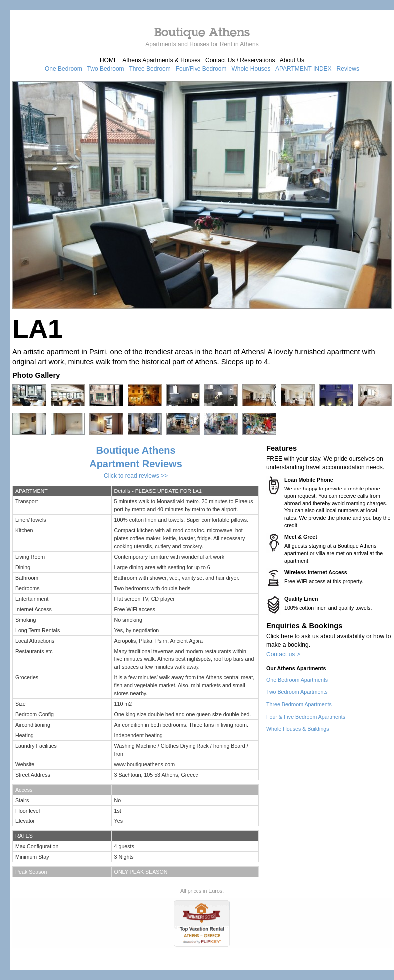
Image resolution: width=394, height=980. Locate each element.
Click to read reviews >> (136, 476)
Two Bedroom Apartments (297, 692)
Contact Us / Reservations (240, 60)
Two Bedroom (106, 69)
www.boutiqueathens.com (144, 764)
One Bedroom (64, 69)
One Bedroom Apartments (297, 680)
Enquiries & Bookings (304, 626)
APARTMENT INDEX (303, 69)
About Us (292, 60)
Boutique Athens (202, 32)
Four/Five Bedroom (201, 69)
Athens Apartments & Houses (161, 60)
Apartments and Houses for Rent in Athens (202, 44)
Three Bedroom (149, 69)
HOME (109, 60)
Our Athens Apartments (296, 668)
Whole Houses (251, 69)
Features (282, 448)
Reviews (348, 69)
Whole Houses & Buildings (298, 729)
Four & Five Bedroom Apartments (306, 717)
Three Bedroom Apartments (299, 704)
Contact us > (283, 654)
